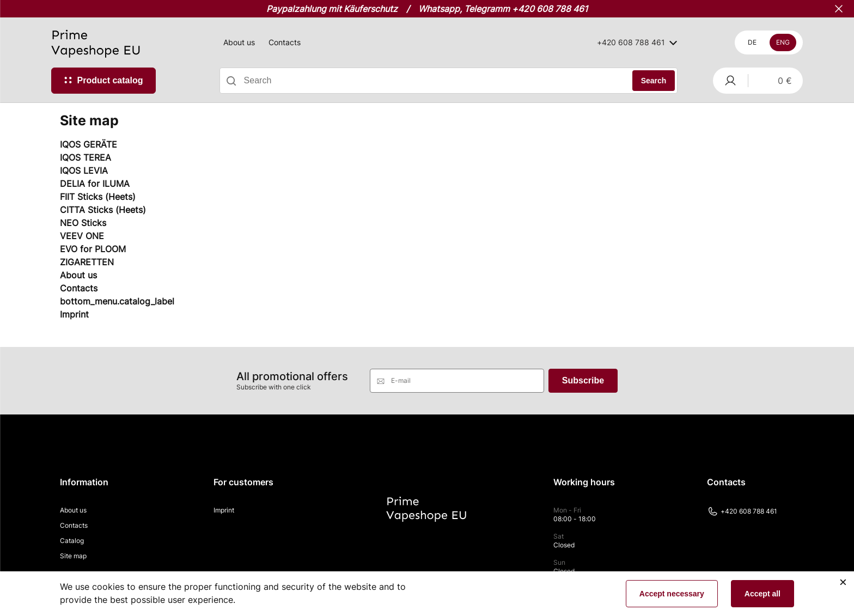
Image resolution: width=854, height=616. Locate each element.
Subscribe (583, 380)
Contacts (285, 42)
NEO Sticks (83, 223)
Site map (73, 556)
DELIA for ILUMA (95, 184)
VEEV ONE (82, 236)
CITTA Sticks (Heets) (103, 210)
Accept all (762, 594)
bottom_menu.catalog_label (117, 301)
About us (239, 42)
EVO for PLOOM (93, 249)
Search (654, 81)
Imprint (74, 314)
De (752, 42)
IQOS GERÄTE (89, 144)
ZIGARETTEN (87, 262)
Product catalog (110, 80)
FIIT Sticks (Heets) (98, 197)
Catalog (72, 541)
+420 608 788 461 (742, 511)
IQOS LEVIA (84, 170)
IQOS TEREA (86, 157)
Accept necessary (672, 594)
